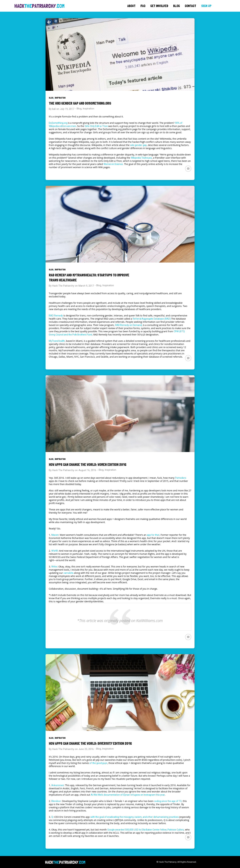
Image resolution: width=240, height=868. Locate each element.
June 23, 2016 (86, 749)
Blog (51, 98)
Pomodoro (181, 478)
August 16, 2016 (87, 470)
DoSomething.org (58, 123)
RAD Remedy (56, 316)
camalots (68, 573)
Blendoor (56, 801)
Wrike (54, 567)
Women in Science (113, 164)
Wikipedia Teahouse (141, 158)
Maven (55, 535)
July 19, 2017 (67, 109)
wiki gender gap (138, 145)
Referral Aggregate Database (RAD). (152, 319)
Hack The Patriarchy (63, 286)
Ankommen (58, 785)
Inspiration (60, 98)
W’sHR (55, 551)
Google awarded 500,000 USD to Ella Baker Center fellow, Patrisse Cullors (146, 830)
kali (54, 109)
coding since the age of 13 (168, 801)
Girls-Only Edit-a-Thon (96, 126)
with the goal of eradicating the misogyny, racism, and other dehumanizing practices (134, 817)
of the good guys (98, 763)
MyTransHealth (57, 341)
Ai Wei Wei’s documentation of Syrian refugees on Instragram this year (128, 795)
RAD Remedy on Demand (128, 325)
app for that (153, 535)
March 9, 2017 (86, 286)
